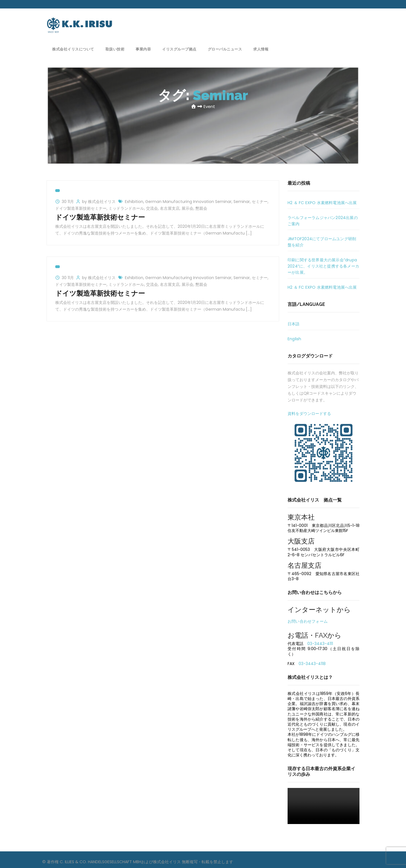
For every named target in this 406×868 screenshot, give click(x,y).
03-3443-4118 (312, 664)
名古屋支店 (170, 208)
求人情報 (261, 49)
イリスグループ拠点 (179, 49)
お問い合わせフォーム (308, 621)
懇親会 (201, 208)
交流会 (152, 208)
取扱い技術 (115, 49)
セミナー (260, 202)
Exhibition (134, 202)
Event (209, 106)
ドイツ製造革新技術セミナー (81, 208)
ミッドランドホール (126, 208)
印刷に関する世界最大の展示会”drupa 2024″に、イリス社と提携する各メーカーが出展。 (323, 266)
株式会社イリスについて (73, 49)
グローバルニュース (225, 49)
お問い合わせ (336, 21)
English (294, 339)
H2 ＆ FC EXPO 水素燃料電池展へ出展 (322, 203)
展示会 (187, 208)
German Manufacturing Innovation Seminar (188, 202)
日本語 (294, 324)
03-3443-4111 (320, 644)
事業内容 (143, 49)
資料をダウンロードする (309, 414)
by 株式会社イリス (99, 202)
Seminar (242, 202)
